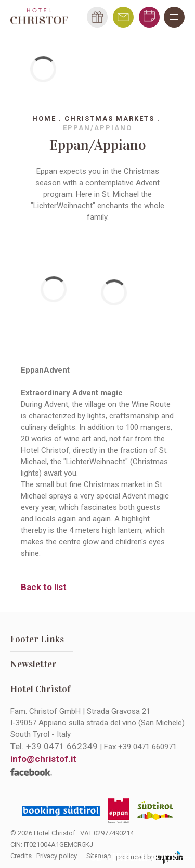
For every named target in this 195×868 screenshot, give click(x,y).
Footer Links (37, 639)
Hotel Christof (41, 689)
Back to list (44, 587)
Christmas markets (109, 118)
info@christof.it (43, 759)
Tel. (54, 746)
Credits (21, 856)
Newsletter (34, 664)
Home (44, 118)
